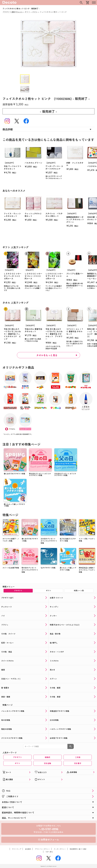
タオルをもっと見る (47, 355)
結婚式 (47, 757)
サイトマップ (17, 849)
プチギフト (17, 757)
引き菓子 (78, 763)
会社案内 (28, 849)
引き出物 (47, 763)
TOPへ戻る (49, 852)
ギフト (17, 763)
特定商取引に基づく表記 (78, 849)
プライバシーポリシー (42, 849)
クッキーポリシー (60, 849)
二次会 (78, 757)
